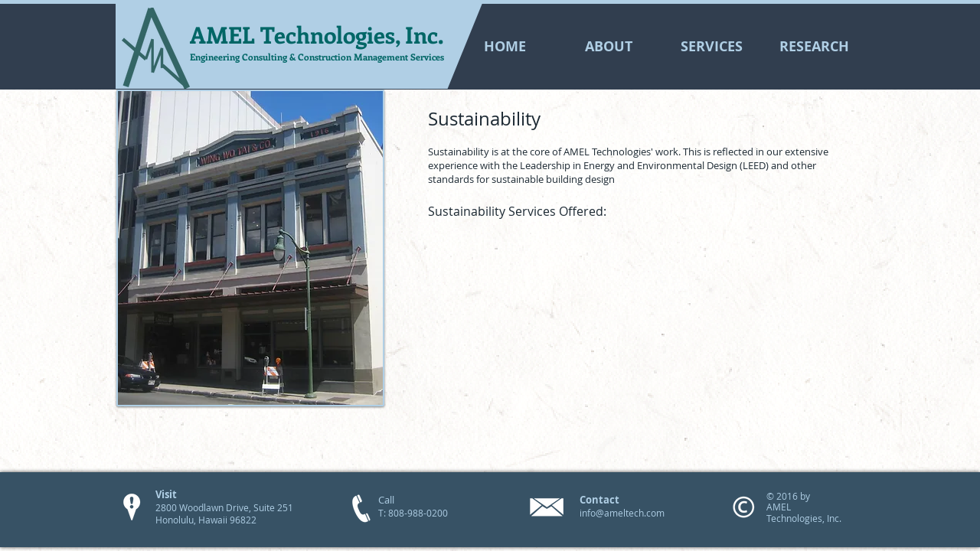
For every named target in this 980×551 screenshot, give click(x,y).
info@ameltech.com (622, 513)
